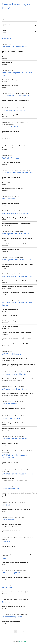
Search (5, 18)
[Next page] (27, 632)
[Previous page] (12, 632)
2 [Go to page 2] (19, 632)
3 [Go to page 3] (23, 632)
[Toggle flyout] (35, 25)
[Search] (19, 20)
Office (5, 30)
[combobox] (3, 26)
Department (6, 24)
